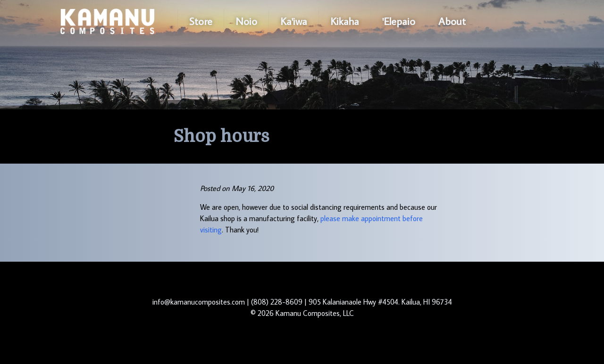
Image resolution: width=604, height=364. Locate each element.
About (452, 21)
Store (201, 21)
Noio (246, 21)
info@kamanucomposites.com (199, 302)
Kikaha (345, 21)
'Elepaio (399, 21)
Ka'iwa (294, 21)
